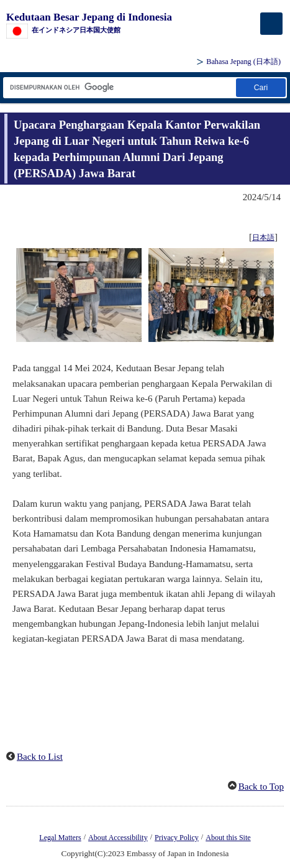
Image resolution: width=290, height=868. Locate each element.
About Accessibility (118, 838)
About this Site (228, 838)
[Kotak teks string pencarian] (119, 87)
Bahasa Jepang (243, 62)
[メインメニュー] (271, 24)
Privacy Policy (177, 838)
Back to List (40, 757)
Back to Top (261, 787)
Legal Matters (60, 838)
